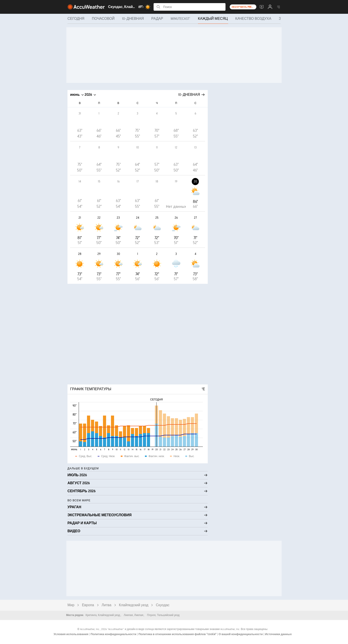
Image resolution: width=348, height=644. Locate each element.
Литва (107, 605)
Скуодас (163, 605)
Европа (88, 605)
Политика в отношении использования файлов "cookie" (178, 634)
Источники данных (278, 634)
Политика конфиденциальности (114, 634)
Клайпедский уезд (134, 605)
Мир (71, 605)
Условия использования (71, 634)
